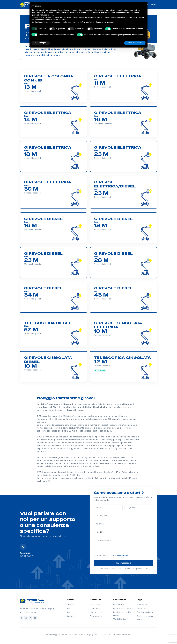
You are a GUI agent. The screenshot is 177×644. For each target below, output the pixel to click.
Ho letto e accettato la (113, 556)
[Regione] (124, 532)
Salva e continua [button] (135, 43)
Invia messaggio (124, 563)
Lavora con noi (96, 612)
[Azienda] (124, 524)
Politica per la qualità (123, 608)
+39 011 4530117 (28, 613)
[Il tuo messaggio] (124, 545)
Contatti (151, 4)
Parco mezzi (72, 604)
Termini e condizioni (145, 612)
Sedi (68, 608)
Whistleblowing (121, 619)
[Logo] (32, 601)
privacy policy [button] (103, 10)
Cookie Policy (142, 608)
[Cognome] (139, 508)
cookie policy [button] (49, 15)
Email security (96, 616)
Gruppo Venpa (96, 604)
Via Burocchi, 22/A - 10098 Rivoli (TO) (37, 609)
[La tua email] (124, 516)
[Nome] (108, 508)
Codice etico (120, 604)
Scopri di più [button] (41, 43)
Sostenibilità (95, 608)
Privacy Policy (122, 556)
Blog (68, 612)
